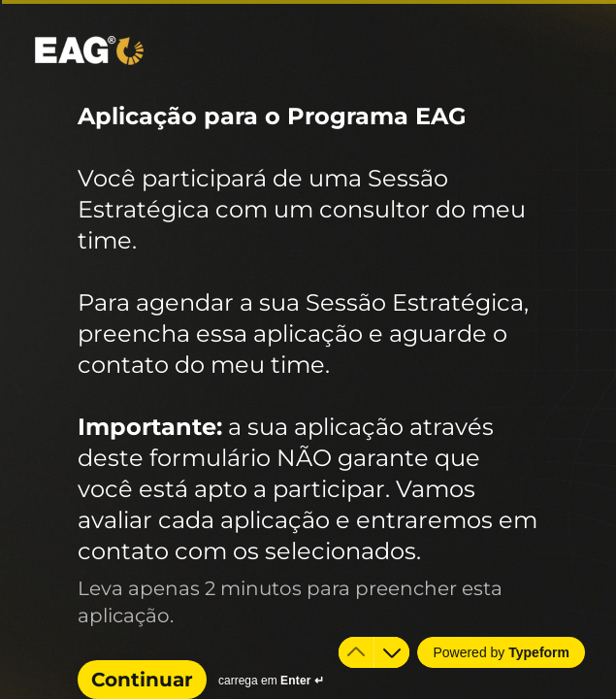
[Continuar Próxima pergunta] (142, 680)
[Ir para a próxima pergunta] (392, 652)
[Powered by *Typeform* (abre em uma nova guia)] (501, 652)
